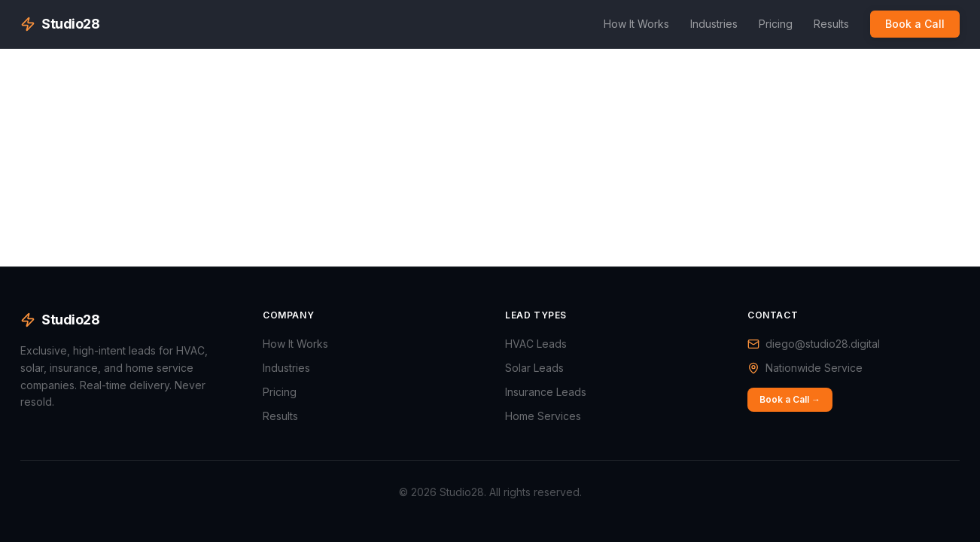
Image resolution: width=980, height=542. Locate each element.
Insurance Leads (546, 392)
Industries (714, 24)
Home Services (543, 416)
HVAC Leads (536, 344)
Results (831, 24)
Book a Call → (790, 399)
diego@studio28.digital (823, 344)
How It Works (636, 24)
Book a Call (915, 24)
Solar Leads (534, 368)
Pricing (776, 24)
